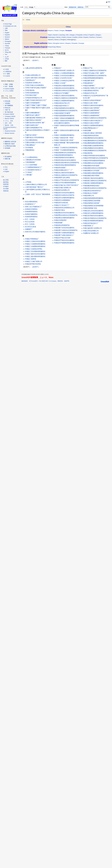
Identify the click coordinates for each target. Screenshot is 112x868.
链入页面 (6, 180)
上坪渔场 (28, 182)
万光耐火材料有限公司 (33, 75)
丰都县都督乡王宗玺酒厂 (92, 171)
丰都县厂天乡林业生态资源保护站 (66, 148)
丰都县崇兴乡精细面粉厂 (63, 200)
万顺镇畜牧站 (30, 150)
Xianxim (51, 40)
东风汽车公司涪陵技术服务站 (36, 232)
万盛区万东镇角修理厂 (33, 103)
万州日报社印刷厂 (32, 95)
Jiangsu (73, 35)
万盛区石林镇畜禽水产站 (34, 128)
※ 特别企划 (7, 108)
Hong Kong (52, 47)
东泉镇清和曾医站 (32, 217)
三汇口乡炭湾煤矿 (32, 165)
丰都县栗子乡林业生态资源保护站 (66, 230)
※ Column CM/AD (9, 114)
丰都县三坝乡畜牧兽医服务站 (36, 251)
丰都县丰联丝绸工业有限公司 (64, 71)
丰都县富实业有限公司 (62, 190)
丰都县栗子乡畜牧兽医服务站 (64, 233)
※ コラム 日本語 (8, 91)
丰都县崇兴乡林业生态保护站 (64, 195)
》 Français (7, 48)
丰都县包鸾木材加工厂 (62, 106)
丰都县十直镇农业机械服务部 (64, 118)
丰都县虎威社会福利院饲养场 (93, 146)
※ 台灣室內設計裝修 (9, 146)
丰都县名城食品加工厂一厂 (64, 170)
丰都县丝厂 (58, 68)
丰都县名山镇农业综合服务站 (64, 173)
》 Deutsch (6, 37)
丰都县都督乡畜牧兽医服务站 (93, 173)
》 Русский (6, 44)
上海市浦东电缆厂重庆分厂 (35, 187)
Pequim (51, 31)
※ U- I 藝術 (6, 74)
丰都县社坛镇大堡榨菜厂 (92, 108)
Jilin (68, 35)
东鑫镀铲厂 (29, 229)
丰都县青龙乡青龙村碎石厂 (93, 191)
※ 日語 (5, 169)
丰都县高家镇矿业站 (90, 208)
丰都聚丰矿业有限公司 (91, 233)
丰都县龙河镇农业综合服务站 (93, 216)
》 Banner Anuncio (9, 133)
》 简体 (5, 30)
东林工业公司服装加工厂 (34, 207)
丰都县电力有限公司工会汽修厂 (94, 88)
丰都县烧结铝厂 (89, 83)
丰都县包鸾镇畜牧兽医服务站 (64, 116)
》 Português (7, 41)
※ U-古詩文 (7, 76)
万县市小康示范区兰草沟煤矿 (36, 78)
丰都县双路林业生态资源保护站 (65, 153)
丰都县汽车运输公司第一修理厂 (94, 73)
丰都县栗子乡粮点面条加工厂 (64, 235)
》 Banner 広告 (8, 125)
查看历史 (80, 7)
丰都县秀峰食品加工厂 (91, 128)
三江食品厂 (29, 172)
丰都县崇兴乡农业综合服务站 (64, 193)
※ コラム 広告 (8, 121)
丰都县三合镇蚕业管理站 (34, 249)
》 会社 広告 (7, 123)
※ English (6, 171)
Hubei (64, 37)
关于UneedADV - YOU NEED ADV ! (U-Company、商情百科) (46, 281)
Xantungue (52, 37)
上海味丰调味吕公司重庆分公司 (36, 185)
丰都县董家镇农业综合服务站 (93, 138)
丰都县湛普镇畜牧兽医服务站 (93, 78)
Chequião (80, 35)
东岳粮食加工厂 (31, 204)
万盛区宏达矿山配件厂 (33, 115)
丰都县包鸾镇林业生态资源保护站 (66, 111)
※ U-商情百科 (7, 72)
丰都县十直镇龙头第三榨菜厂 (64, 140)
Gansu (57, 40)
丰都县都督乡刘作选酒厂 (92, 166)
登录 (109, 2)
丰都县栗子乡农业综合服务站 (64, 228)
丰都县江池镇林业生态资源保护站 (95, 71)
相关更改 (6, 182)
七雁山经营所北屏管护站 (34, 68)
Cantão (75, 37)
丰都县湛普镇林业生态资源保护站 (95, 76)
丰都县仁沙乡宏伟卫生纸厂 (64, 78)
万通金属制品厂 (31, 145)
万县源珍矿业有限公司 (33, 83)
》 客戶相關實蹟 (8, 105)
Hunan (69, 37)
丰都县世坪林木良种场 (33, 264)
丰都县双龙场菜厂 (60, 168)
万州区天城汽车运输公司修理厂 (36, 88)
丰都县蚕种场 (88, 153)
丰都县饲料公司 (89, 196)
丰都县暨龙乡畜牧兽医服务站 (64, 218)
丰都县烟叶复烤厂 (89, 81)
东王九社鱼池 (30, 222)
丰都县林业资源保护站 (62, 225)
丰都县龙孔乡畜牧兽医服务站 (93, 213)
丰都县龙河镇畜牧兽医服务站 (93, 221)
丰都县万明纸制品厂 (32, 239)
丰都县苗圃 (87, 131)
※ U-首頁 (6, 69)
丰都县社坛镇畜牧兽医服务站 (93, 126)
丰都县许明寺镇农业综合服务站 (94, 156)
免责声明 (67, 281)
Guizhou (93, 37)
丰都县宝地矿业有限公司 (63, 188)
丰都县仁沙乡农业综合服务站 (64, 76)
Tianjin (57, 31)
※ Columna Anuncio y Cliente (10, 128)
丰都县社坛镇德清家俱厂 (92, 113)
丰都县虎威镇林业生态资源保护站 (95, 151)
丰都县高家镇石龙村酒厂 (92, 203)
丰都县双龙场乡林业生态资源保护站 (67, 163)
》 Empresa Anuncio (9, 131)
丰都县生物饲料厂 (89, 86)
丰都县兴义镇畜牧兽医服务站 (64, 101)
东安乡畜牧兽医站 (32, 202)
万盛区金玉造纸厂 (32, 135)
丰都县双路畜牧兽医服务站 (64, 155)
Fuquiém (92, 35)
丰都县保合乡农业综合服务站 (64, 88)
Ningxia (68, 43)
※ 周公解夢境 (7, 157)
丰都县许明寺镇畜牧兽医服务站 (94, 161)
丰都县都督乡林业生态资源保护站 (95, 168)
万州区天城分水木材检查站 (35, 85)
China (28, 20)
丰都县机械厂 (59, 223)
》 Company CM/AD (9, 116)
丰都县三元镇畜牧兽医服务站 (36, 244)
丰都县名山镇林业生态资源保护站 (66, 175)
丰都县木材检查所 (60, 220)
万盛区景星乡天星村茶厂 (34, 120)
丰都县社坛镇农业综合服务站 (93, 105)
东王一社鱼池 (30, 219)
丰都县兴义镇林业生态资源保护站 (66, 98)
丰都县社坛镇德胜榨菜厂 (92, 115)
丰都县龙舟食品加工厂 (91, 223)
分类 (22, 7)
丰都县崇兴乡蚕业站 (61, 203)
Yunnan (99, 37)
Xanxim (56, 35)
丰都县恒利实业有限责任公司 (64, 208)
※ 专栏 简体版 (8, 86)
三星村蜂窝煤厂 (31, 162)
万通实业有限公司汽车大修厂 (36, 143)
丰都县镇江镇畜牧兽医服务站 (93, 183)
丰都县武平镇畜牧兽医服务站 (64, 243)
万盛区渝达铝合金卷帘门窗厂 (36, 123)
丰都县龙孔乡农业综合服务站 (93, 211)
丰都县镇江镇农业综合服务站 (93, 178)
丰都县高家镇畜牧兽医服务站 (93, 198)
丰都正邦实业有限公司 (91, 231)
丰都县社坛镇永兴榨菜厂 (92, 123)
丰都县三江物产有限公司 (34, 261)
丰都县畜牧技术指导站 (91, 91)
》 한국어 (6, 50)
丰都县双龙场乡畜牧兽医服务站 (65, 165)
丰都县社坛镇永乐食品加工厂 (93, 120)
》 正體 (5, 28)
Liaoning (62, 35)
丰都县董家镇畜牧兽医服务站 (93, 143)
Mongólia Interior (59, 43)
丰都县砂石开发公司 (90, 93)
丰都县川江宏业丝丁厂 (62, 205)
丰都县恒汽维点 (60, 210)
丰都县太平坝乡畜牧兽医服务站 (65, 183)
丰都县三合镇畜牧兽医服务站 (36, 246)
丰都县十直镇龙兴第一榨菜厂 (64, 138)
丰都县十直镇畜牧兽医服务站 (64, 135)
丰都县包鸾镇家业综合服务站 (64, 108)
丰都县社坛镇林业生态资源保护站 (95, 118)
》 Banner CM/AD (9, 119)
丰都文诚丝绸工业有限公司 (93, 228)
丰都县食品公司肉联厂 (91, 193)
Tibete (50, 43)
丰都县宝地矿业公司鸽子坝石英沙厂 (67, 185)
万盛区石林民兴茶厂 (32, 125)
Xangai (62, 31)
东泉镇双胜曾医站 (32, 212)
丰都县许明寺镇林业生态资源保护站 (96, 158)
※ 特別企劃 (7, 101)
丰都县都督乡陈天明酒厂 (92, 176)
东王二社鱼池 (30, 224)
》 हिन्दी (5, 61)
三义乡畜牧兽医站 (32, 157)
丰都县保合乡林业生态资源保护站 (66, 91)
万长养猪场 (29, 148)
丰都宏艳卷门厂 (89, 226)
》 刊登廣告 (7, 103)
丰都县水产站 (88, 68)
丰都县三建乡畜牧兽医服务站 (36, 256)
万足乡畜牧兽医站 (32, 140)
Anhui (86, 35)
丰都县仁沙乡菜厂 (60, 83)
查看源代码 (72, 7)
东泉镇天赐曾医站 (32, 214)
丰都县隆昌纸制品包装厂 (92, 186)
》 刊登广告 (7, 110)
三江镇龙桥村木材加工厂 (34, 170)
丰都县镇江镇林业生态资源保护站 (95, 181)
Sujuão (86, 37)
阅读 (66, 7)
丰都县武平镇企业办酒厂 (63, 238)
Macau (59, 47)
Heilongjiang (72, 40)
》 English (6, 33)
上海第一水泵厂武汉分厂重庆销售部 (38, 194)
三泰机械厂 (29, 175)
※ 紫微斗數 (7, 159)
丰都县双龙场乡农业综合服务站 (65, 160)
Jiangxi (98, 35)
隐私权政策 (25, 281)
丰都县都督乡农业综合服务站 (93, 163)
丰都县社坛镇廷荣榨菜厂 (92, 111)
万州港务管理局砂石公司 (34, 98)
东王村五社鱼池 (31, 227)
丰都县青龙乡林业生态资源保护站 (95, 188)
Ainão (81, 37)
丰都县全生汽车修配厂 (62, 93)
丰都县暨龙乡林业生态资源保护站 (66, 215)
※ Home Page (7, 24)
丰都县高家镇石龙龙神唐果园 (93, 206)
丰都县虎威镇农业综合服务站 (93, 148)
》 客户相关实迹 (8, 112)
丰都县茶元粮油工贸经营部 (93, 133)
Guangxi (82, 43)
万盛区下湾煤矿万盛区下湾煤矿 (36, 105)
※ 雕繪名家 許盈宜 (9, 144)
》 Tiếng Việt (7, 52)
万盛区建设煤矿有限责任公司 (36, 118)
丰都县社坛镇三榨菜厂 (91, 103)
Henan (59, 37)
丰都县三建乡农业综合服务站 (36, 254)
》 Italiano (6, 39)
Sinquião (75, 43)
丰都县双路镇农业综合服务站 (64, 158)
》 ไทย (5, 54)
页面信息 (6, 191)
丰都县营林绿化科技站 (91, 136)
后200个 (36, 61)
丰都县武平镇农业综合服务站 (64, 240)
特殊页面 (6, 184)
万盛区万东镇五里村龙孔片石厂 (36, 100)
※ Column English (9, 89)
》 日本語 (6, 59)
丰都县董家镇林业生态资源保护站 (95, 141)
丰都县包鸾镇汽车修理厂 (63, 113)
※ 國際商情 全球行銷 (10, 142)
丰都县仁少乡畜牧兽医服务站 (64, 73)
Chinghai (63, 40)
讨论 (26, 7)
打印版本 (6, 186)
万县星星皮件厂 (31, 80)
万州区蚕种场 (30, 90)
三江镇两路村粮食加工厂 (34, 167)
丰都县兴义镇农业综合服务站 (64, 96)
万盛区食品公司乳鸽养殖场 (35, 138)
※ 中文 (5, 167)
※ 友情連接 (7, 148)
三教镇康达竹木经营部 (33, 160)
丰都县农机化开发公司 (62, 103)
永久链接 (6, 189)
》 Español (6, 35)
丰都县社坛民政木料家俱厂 (93, 100)
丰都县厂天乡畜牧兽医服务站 (64, 150)
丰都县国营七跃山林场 (62, 178)
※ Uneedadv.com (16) (10, 26)
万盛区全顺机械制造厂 (33, 113)
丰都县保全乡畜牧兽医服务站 (64, 86)
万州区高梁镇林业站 (32, 93)
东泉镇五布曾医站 (32, 209)
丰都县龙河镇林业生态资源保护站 (95, 218)
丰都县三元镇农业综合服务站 (36, 241)
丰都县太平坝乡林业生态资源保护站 (67, 180)
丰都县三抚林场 (31, 259)
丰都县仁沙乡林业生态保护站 (64, 81)
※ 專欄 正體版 (8, 84)
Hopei (50, 35)
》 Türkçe (6, 46)
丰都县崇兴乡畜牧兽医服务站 (64, 198)
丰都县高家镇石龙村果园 (92, 201)
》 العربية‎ (6, 57)
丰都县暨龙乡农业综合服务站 (64, 213)
